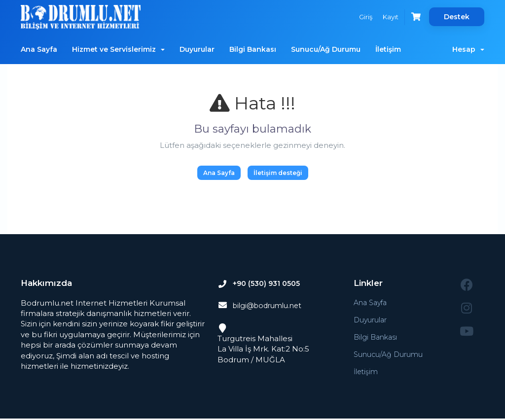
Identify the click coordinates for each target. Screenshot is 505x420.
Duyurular (197, 49)
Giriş (361, 17)
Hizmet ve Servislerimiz (118, 49)
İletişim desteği (278, 173)
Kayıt (388, 17)
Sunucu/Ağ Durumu (326, 49)
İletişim (388, 49)
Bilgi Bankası (253, 49)
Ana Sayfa (39, 49)
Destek (457, 17)
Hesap (468, 49)
